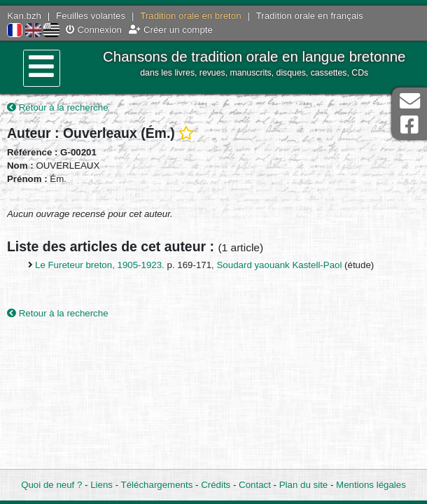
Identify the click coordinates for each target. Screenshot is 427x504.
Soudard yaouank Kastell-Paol (281, 265)
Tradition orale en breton (190, 16)
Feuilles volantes (91, 16)
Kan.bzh (24, 16)
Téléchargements (157, 485)
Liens (101, 485)
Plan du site (303, 485)
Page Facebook (409, 125)
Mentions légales (371, 485)
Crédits (216, 485)
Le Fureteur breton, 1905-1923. (101, 265)
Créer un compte (171, 30)
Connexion (94, 30)
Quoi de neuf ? (51, 485)
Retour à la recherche (58, 107)
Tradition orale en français (310, 16)
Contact (255, 485)
